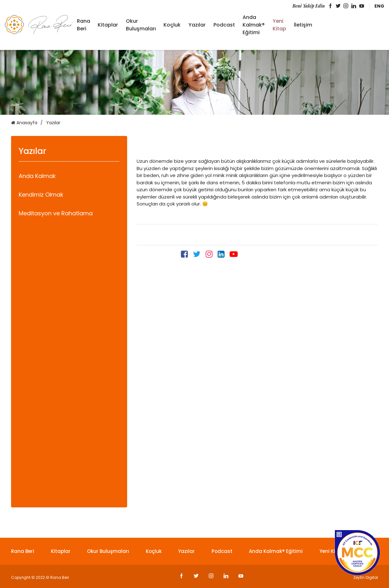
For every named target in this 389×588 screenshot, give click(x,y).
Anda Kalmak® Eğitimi (254, 25)
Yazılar (197, 25)
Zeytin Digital (366, 577)
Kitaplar (108, 25)
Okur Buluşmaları (141, 25)
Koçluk (172, 25)
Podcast (224, 25)
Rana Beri (83, 25)
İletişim (303, 25)
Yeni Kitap (279, 25)
